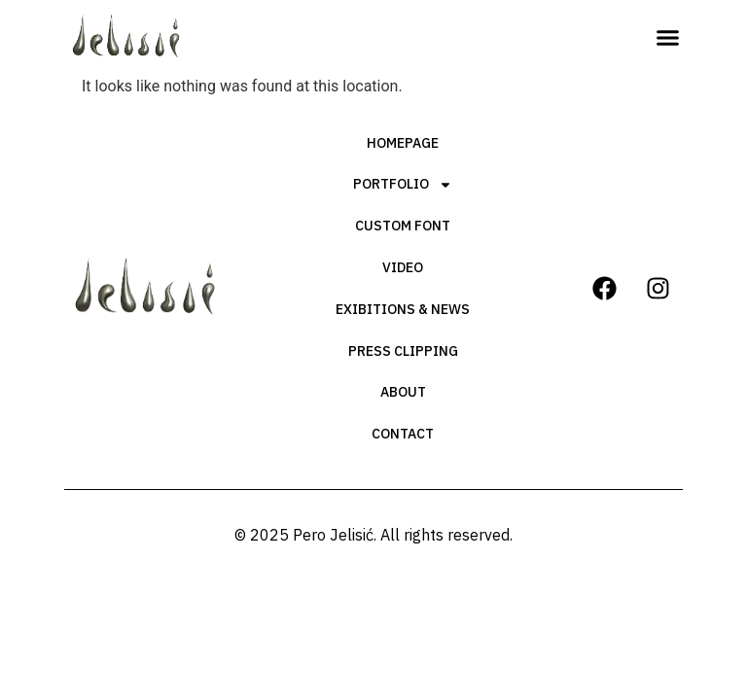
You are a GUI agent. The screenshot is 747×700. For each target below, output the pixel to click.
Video (403, 267)
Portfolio (403, 185)
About (403, 392)
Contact (403, 434)
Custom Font (403, 226)
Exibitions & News (403, 309)
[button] (667, 38)
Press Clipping (403, 351)
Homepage (403, 143)
